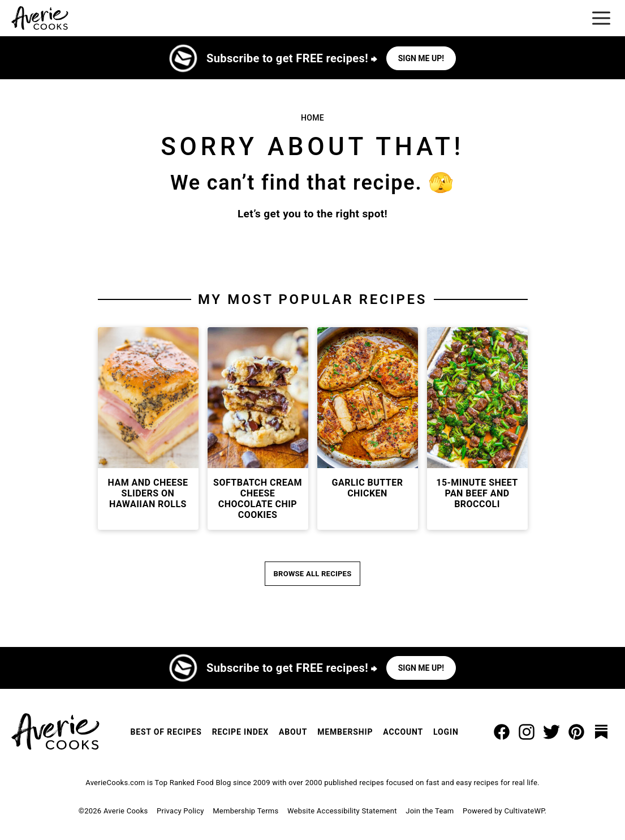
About (293, 732)
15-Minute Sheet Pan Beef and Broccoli (477, 493)
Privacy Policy (180, 811)
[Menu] (601, 18)
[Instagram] (527, 732)
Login (446, 732)
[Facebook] (502, 732)
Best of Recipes (166, 732)
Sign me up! (421, 58)
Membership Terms (245, 811)
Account (403, 732)
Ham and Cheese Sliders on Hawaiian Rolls (148, 493)
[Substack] (601, 732)
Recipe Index (240, 732)
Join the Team (430, 811)
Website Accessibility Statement (342, 811)
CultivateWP (524, 811)
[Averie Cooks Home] (40, 18)
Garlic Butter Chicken (368, 488)
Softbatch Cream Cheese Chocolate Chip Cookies (258, 499)
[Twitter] (551, 732)
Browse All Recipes (313, 574)
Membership (345, 732)
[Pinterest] (576, 732)
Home (312, 118)
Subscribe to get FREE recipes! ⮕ (292, 58)
